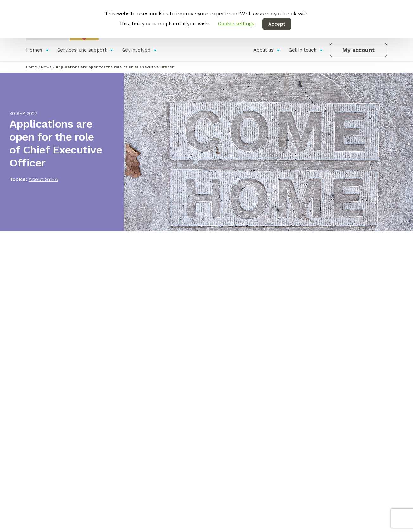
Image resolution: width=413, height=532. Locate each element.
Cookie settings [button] (236, 24)
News (46, 67)
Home (32, 67)
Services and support (82, 50)
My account (358, 50)
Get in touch (302, 50)
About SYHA (43, 179)
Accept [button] (277, 24)
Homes (34, 50)
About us (264, 50)
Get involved (136, 50)
